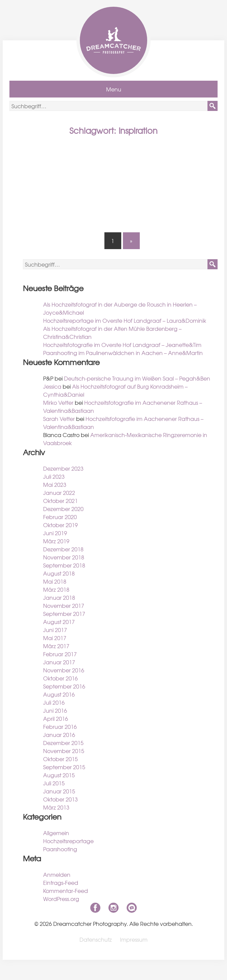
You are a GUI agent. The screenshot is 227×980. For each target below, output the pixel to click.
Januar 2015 (59, 791)
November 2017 (64, 605)
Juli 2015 (54, 783)
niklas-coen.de (132, 908)
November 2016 (64, 670)
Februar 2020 (60, 517)
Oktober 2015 (60, 759)
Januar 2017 (59, 662)
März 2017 (56, 646)
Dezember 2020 (63, 509)
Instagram (114, 908)
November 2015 (64, 751)
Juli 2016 (54, 702)
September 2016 (64, 686)
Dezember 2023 (63, 468)
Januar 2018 (59, 597)
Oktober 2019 (60, 525)
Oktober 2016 (60, 678)
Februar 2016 (60, 727)
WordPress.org (61, 899)
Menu (114, 89)
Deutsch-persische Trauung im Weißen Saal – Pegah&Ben (137, 378)
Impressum (134, 939)
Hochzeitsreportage (68, 841)
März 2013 (56, 807)
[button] (213, 106)
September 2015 (64, 767)
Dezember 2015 (63, 743)
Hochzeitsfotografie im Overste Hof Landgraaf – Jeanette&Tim (122, 345)
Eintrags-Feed (61, 883)
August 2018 (59, 573)
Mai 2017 (55, 638)
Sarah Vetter (59, 419)
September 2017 (64, 614)
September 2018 (64, 565)
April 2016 (56, 718)
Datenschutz (96, 939)
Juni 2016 (55, 710)
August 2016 (59, 694)
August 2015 (59, 775)
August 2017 (59, 622)
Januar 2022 (59, 493)
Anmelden (57, 874)
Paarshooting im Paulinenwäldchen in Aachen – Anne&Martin (123, 353)
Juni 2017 (55, 630)
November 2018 (64, 557)
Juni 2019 (55, 533)
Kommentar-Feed (66, 891)
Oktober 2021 (60, 501)
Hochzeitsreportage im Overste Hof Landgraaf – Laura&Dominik (125, 320)
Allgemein (56, 833)
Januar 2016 (59, 735)
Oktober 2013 (60, 799)
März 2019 (56, 541)
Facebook (95, 908)
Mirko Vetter (58, 402)
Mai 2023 (55, 484)
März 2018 (56, 589)
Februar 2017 (60, 654)
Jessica (52, 386)
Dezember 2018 (63, 549)
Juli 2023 (54, 476)
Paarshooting (60, 849)
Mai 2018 (55, 581)
